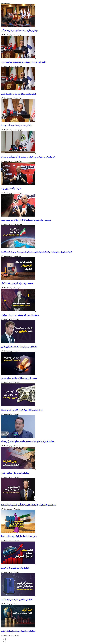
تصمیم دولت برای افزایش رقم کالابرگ (17, 283)
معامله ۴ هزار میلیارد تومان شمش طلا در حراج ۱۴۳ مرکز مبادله (27, 441)
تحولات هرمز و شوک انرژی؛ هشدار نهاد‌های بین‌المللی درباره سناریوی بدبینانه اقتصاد (36, 252)
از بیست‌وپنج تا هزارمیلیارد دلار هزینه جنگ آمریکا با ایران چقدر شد (28, 505)
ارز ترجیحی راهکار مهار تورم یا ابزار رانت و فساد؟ (22, 410)
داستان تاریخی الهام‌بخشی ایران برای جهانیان (20, 315)
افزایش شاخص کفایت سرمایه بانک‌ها (17, 600)
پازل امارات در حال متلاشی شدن (15, 473)
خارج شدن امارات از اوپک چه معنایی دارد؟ (19, 536)
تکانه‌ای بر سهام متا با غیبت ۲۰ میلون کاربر (19, 347)
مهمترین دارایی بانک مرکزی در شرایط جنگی (20, 30)
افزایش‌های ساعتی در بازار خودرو (15, 568)
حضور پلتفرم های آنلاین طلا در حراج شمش (19, 378)
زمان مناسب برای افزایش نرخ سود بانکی (18, 94)
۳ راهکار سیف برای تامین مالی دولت (16, 125)
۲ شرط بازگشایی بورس (11, 188)
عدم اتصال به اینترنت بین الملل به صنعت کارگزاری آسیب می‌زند (28, 157)
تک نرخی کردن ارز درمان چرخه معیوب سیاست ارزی (23, 62)
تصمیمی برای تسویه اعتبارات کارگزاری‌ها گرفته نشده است (26, 220)
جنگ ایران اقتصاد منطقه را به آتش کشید (18, 631)
